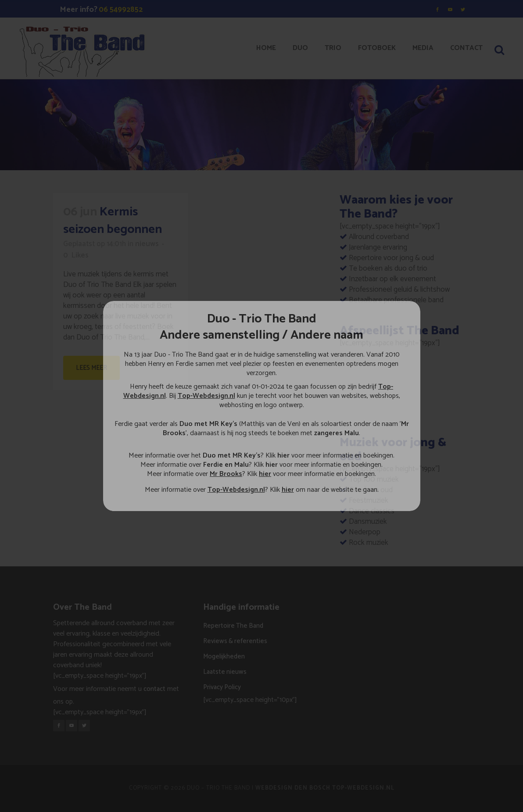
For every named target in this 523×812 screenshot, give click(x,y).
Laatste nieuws (225, 672)
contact (154, 689)
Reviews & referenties (235, 641)
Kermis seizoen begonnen (113, 221)
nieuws (147, 244)
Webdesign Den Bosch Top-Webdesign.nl (325, 788)
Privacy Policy (222, 687)
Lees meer (91, 368)
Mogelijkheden (224, 656)
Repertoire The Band (233, 626)
